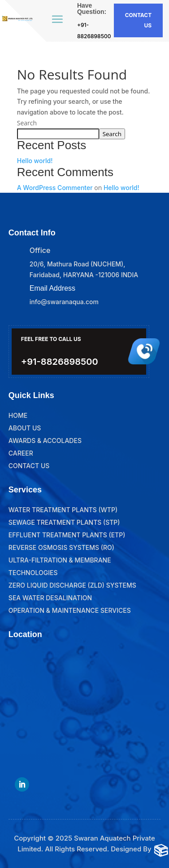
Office (40, 250)
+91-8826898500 (60, 362)
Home (18, 415)
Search (27, 123)
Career (21, 453)
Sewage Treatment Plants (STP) (64, 522)
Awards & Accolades (45, 441)
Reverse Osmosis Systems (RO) (61, 547)
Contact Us (29, 466)
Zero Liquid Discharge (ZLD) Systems (72, 585)
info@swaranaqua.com (64, 302)
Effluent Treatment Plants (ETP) (67, 535)
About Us (25, 428)
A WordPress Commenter (55, 188)
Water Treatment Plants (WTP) (63, 510)
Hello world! (35, 161)
